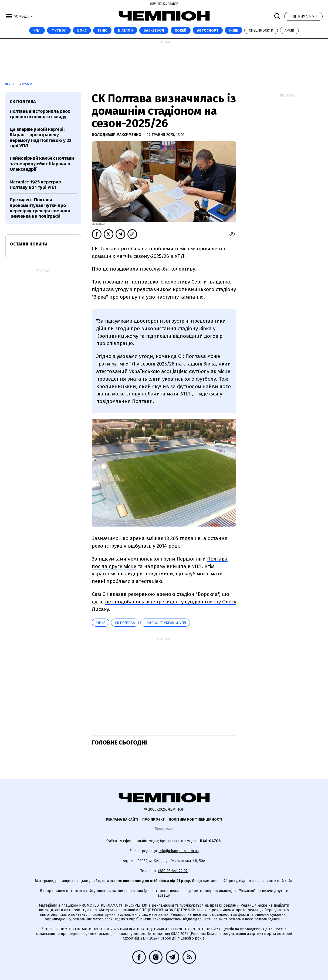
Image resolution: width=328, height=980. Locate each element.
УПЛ (37, 30)
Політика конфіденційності (195, 819)
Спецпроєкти (261, 30)
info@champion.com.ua (179, 851)
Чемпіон (12, 84)
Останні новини (29, 244)
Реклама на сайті (122, 819)
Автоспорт (208, 30)
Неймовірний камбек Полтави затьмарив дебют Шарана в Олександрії (42, 164)
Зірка (101, 623)
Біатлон (125, 30)
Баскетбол (154, 30)
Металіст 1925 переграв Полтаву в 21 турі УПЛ (35, 185)
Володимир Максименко (117, 135)
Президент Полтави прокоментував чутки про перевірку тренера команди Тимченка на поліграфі (40, 208)
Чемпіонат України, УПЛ (165, 623)
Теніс (102, 30)
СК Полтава (125, 623)
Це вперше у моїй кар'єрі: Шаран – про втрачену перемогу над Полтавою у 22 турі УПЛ (41, 138)
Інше (234, 30)
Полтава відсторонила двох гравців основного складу (40, 114)
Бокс (82, 30)
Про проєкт (153, 819)
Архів (289, 30)
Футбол (59, 30)
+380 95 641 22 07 (173, 871)
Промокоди (164, 829)
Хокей (181, 30)
